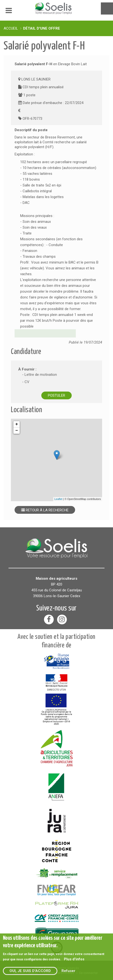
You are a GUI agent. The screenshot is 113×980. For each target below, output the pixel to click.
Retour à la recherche (45, 510)
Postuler (56, 395)
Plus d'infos (74, 959)
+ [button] (17, 424)
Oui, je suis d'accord (30, 971)
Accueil (11, 28)
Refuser (68, 971)
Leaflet (58, 499)
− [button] (17, 431)
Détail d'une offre (42, 28)
